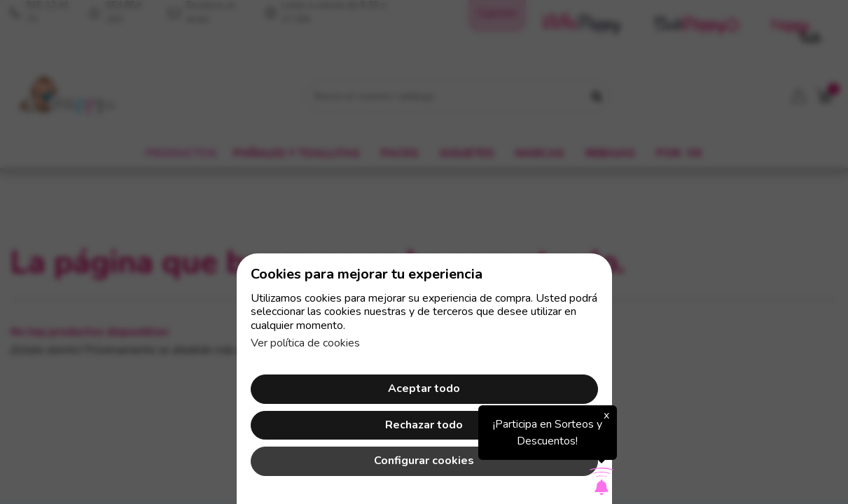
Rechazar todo (424, 425)
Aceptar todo (424, 388)
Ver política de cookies (305, 343)
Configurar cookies (424, 461)
